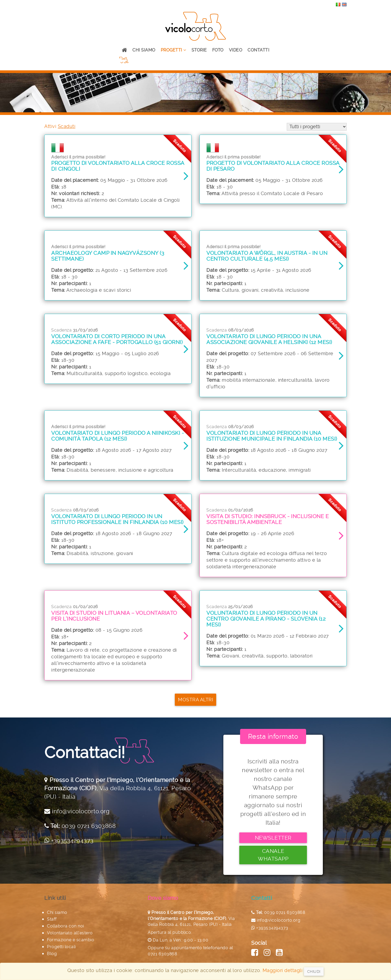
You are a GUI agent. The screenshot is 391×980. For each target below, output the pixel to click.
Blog (52, 949)
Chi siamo (144, 50)
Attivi (50, 126)
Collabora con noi (66, 921)
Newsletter (273, 841)
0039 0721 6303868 (89, 829)
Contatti (258, 50)
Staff (52, 915)
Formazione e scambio (71, 935)
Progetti (173, 50)
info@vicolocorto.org (81, 814)
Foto (218, 50)
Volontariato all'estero (70, 928)
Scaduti (67, 126)
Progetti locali (61, 942)
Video (236, 50)
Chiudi (314, 972)
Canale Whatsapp (273, 854)
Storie (199, 50)
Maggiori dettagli (283, 970)
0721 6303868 (162, 949)
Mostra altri (195, 706)
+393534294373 (72, 844)
